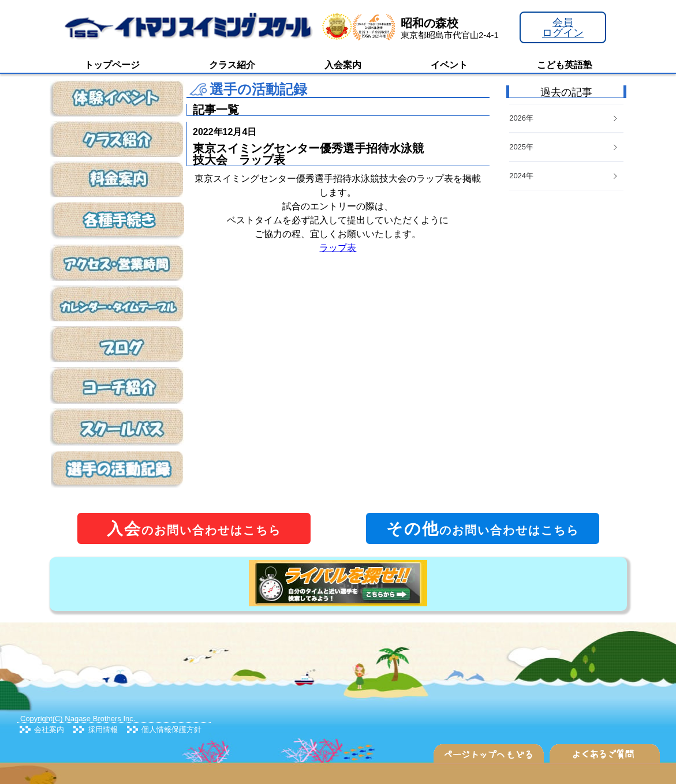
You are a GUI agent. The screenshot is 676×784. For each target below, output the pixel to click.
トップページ (112, 65)
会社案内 (49, 729)
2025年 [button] (564, 147)
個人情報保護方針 (171, 729)
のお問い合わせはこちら (194, 529)
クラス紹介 (232, 65)
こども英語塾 (565, 65)
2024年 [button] (564, 176)
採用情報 (103, 729)
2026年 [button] (564, 118)
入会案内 (343, 65)
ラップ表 (338, 248)
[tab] (566, 176)
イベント (449, 65)
